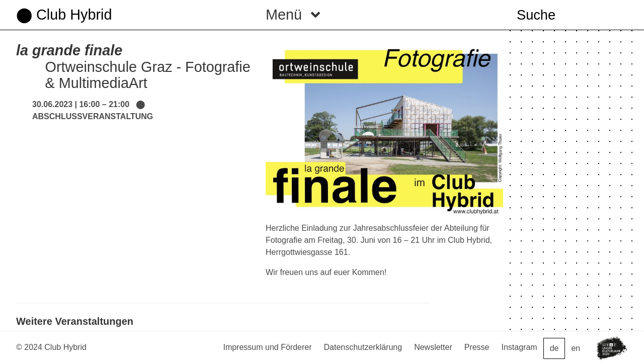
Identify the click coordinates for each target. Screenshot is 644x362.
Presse (477, 347)
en (576, 348)
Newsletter (433, 347)
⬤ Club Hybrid (64, 15)
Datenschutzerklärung (363, 347)
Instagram (519, 347)
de (554, 348)
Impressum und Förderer (267, 347)
